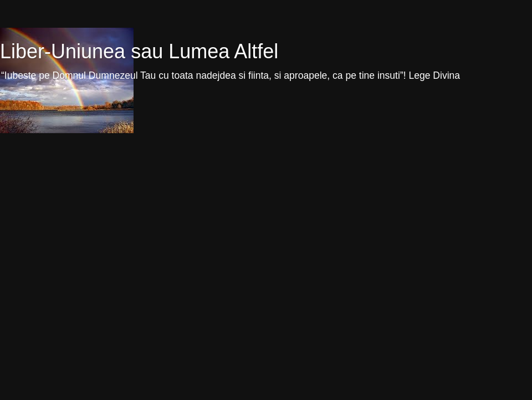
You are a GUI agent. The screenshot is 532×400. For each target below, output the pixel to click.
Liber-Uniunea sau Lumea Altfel (139, 51)
